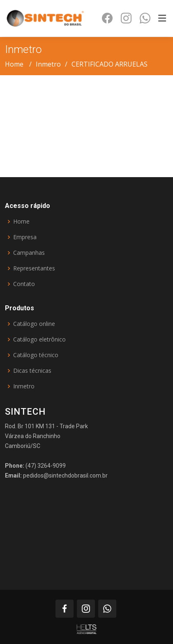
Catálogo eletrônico (39, 339)
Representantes (34, 268)
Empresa (25, 237)
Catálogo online (34, 324)
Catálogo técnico (36, 355)
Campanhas (29, 253)
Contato (24, 284)
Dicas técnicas (32, 371)
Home (14, 64)
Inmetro (48, 64)
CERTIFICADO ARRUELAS (110, 64)
